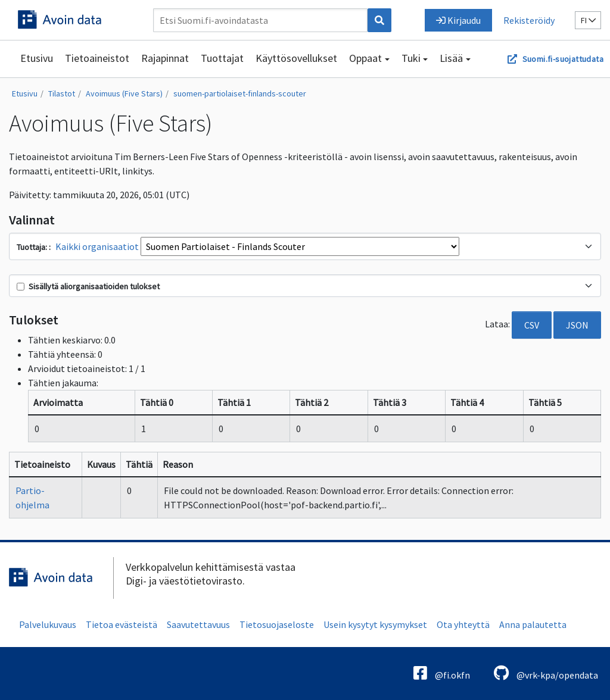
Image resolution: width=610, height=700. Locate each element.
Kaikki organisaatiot (97, 246)
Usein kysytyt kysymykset (375, 624)
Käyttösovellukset (296, 58)
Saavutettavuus (198, 624)
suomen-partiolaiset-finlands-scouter (240, 93)
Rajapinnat (165, 58)
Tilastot (62, 93)
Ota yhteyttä (463, 624)
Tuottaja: (33, 247)
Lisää (451, 58)
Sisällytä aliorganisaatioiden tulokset (88, 286)
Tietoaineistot (97, 58)
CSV (532, 325)
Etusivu (37, 58)
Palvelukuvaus (48, 624)
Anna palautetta (533, 624)
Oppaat (365, 58)
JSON (577, 325)
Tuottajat (222, 58)
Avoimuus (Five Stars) (124, 93)
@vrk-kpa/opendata (546, 673)
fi (588, 20)
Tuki (411, 58)
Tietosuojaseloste (277, 624)
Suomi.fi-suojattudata (563, 59)
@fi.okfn (442, 673)
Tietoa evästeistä (122, 624)
